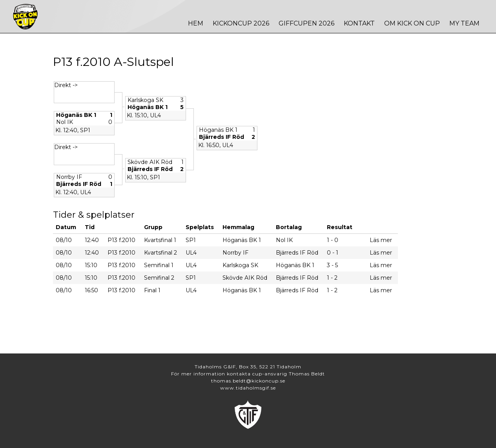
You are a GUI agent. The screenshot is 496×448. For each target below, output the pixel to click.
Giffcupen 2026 (306, 23)
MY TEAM (464, 23)
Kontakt (359, 23)
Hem (196, 23)
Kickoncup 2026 (241, 23)
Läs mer (381, 240)
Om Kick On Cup (412, 23)
